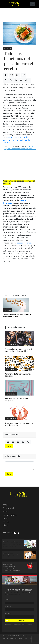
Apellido (8, 613)
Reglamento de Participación (12, 641)
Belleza (6, 518)
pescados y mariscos (26, 243)
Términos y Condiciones (25, 638)
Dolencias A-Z (9, 508)
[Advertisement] (20, 15)
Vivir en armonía (10, 515)
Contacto (25, 641)
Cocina (6, 522)
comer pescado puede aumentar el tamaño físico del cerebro (17, 140)
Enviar (9, 446)
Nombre (8, 607)
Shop (5, 505)
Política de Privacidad (10, 638)
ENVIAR (21, 620)
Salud (6, 512)
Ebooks (6, 525)
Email (7, 600)
